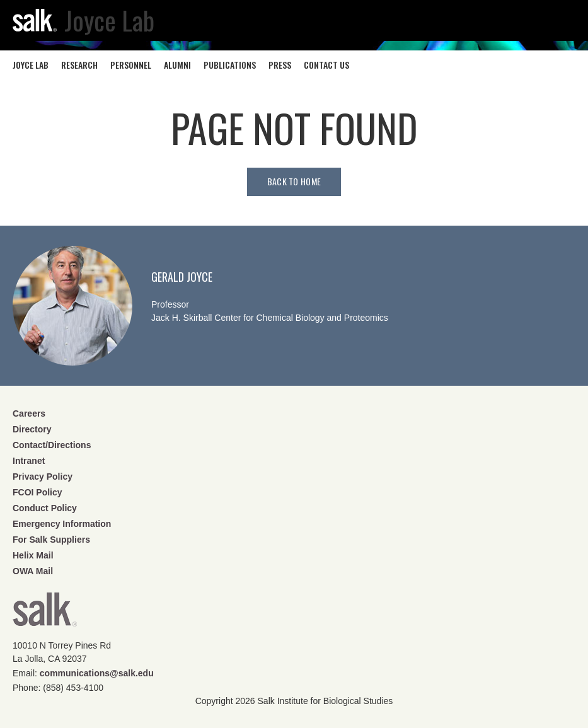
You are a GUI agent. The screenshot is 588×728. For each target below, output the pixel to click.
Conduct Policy (45, 508)
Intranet (29, 461)
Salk (45, 614)
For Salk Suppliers (51, 540)
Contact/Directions (52, 445)
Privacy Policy (43, 477)
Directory (32, 429)
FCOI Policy (37, 492)
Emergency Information (62, 524)
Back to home (294, 181)
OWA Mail (33, 571)
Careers (29, 413)
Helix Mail (33, 555)
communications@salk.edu (97, 673)
